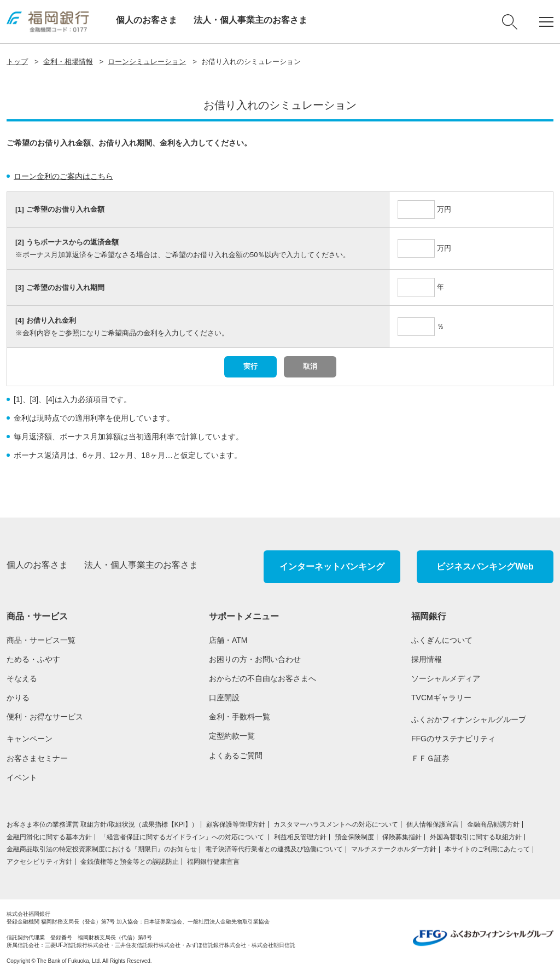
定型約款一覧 (232, 736)
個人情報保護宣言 (433, 824)
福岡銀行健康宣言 (213, 862)
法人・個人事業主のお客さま (250, 20)
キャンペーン (30, 739)
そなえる (22, 678)
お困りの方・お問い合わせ (255, 659)
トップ (17, 62)
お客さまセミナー (37, 758)
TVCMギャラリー (441, 698)
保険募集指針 (402, 837)
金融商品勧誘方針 (493, 824)
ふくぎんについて (442, 640)
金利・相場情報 (68, 62)
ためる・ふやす (33, 659)
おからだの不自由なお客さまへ (262, 678)
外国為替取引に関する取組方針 (476, 837)
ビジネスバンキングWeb (485, 567)
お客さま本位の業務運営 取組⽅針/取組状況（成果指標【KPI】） (102, 824)
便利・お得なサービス (45, 717)
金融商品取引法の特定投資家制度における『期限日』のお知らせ (102, 849)
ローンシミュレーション (147, 62)
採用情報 (427, 659)
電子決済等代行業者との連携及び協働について (274, 849)
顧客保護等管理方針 (236, 824)
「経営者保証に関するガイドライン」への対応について (183, 837)
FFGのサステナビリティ (453, 739)
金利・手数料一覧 (240, 717)
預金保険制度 (354, 837)
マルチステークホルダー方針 (394, 849)
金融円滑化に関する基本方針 (49, 837)
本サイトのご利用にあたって (487, 849)
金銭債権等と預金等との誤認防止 (130, 862)
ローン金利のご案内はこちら (63, 176)
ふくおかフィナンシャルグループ (469, 719)
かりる (18, 698)
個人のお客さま (147, 20)
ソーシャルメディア (446, 678)
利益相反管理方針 (300, 837)
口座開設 (224, 698)
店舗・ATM (228, 640)
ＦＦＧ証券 (430, 758)
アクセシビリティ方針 (39, 862)
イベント (22, 777)
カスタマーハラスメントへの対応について (336, 824)
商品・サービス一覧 (41, 640)
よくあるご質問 (236, 756)
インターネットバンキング (332, 567)
